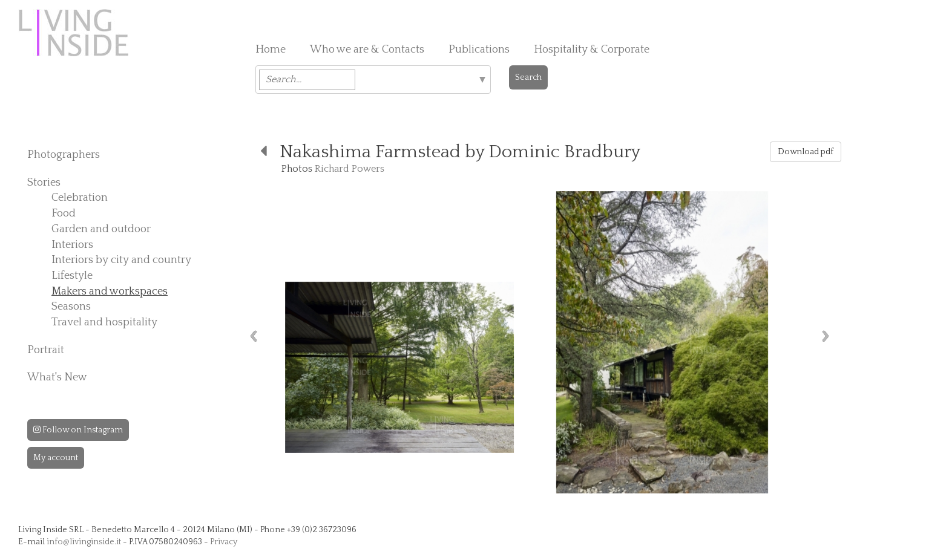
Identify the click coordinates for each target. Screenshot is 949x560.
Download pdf (806, 152)
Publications (479, 50)
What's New (57, 377)
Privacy (224, 542)
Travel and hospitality (104, 322)
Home (271, 50)
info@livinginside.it (84, 542)
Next (826, 336)
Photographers (64, 155)
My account (56, 458)
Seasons (71, 307)
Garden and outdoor (101, 229)
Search (528, 77)
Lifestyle (72, 276)
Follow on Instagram (78, 430)
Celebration (80, 198)
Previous (254, 336)
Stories (44, 183)
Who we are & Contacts (367, 50)
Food (64, 213)
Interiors (72, 245)
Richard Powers (350, 169)
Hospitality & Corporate (592, 50)
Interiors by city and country (121, 260)
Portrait (46, 350)
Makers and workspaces (110, 291)
